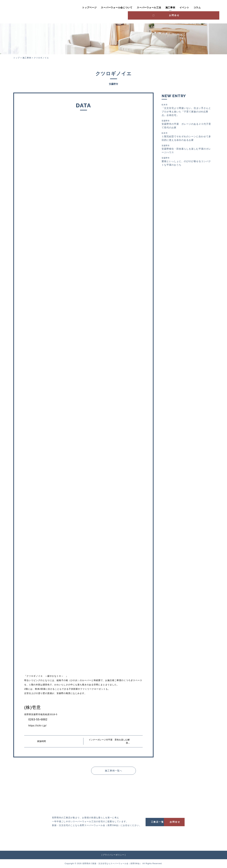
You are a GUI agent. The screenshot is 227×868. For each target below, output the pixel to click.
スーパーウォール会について (102, 8)
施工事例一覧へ (113, 770)
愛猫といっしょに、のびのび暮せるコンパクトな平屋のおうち (187, 163)
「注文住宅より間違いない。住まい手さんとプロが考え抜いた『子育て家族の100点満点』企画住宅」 (187, 110)
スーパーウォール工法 (134, 8)
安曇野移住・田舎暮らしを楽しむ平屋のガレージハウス (187, 150)
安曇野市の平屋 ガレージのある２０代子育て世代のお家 (187, 125)
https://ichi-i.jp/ (39, 725)
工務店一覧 (162, 822)
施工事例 (155, 8)
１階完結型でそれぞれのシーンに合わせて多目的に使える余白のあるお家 (187, 137)
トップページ (74, 8)
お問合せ (206, 7)
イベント (169, 8)
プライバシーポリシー (113, 855)
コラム (182, 8)
